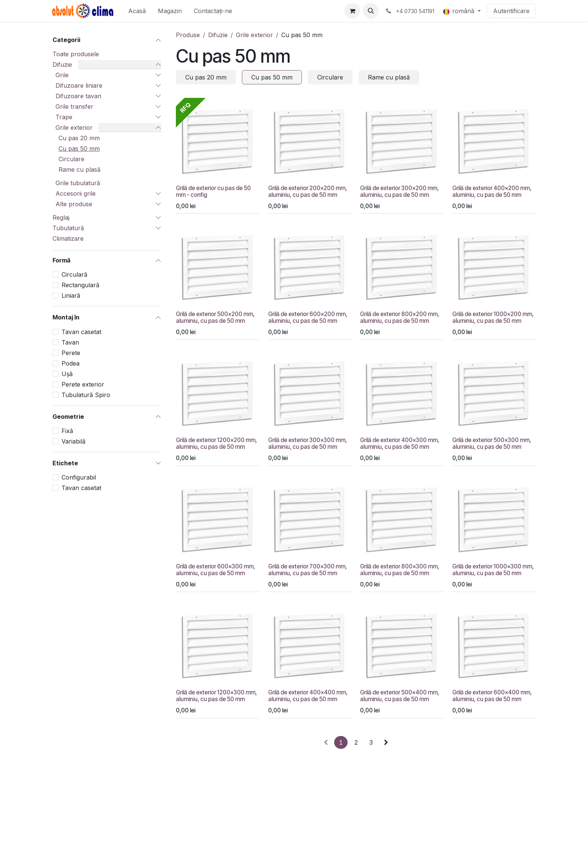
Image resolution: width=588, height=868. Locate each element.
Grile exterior (74, 127)
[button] (371, 11)
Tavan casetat (81, 332)
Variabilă (73, 441)
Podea (70, 363)
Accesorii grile (76, 193)
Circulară (74, 274)
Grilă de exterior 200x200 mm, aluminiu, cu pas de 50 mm (307, 191)
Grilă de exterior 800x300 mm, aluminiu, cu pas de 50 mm (400, 570)
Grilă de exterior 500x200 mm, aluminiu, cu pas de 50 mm (215, 317)
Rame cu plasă (79, 169)
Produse (188, 35)
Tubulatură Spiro (86, 395)
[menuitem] (137, 11)
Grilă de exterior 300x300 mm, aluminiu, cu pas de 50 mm (307, 443)
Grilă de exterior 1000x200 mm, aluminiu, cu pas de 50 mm (493, 317)
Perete (71, 353)
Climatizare (68, 238)
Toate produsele (76, 54)
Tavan (70, 342)
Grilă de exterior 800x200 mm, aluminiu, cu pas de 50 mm (400, 317)
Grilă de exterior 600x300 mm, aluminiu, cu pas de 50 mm (215, 570)
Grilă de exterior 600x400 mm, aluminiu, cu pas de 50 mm (492, 696)
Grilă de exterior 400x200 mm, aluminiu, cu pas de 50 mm (492, 191)
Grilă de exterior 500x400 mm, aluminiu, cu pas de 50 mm (400, 696)
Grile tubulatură (78, 183)
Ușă (67, 374)
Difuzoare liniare (79, 85)
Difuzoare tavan (78, 96)
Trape (64, 117)
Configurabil (79, 477)
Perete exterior (83, 384)
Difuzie (62, 64)
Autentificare (511, 11)
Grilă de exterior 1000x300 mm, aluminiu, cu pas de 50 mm (493, 570)
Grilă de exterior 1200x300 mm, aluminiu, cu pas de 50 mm (216, 696)
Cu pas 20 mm (79, 138)
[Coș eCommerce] (352, 11)
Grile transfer (74, 106)
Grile (62, 75)
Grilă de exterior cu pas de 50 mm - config (213, 191)
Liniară (71, 295)
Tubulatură (68, 228)
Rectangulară (80, 285)
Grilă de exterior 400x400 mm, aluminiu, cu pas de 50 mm (308, 696)
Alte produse (74, 204)
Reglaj (61, 217)
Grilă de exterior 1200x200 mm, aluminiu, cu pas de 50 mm (216, 443)
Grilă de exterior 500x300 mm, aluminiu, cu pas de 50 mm (492, 443)
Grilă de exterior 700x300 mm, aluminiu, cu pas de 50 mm (307, 570)
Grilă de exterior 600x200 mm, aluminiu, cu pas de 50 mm (308, 317)
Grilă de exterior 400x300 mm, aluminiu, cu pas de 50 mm (400, 443)
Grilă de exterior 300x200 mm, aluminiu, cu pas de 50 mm (399, 191)
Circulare (71, 159)
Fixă (67, 431)
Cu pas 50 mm (79, 148)
